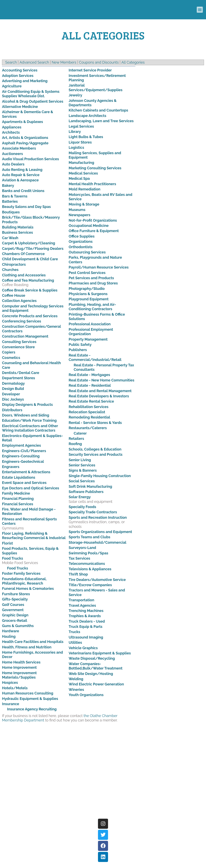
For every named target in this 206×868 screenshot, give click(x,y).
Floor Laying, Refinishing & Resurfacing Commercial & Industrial (34, 536)
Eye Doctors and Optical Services (31, 488)
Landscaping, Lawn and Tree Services (101, 121)
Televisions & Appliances (90, 569)
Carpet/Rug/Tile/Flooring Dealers (33, 249)
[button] (200, 10)
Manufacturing (81, 163)
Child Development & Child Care (30, 259)
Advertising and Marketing (25, 81)
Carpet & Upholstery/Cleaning (29, 243)
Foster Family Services (21, 573)
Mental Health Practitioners (92, 184)
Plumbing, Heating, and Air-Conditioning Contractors (92, 307)
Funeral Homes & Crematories (28, 588)
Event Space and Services (24, 483)
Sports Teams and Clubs (89, 537)
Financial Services (18, 504)
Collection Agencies (19, 301)
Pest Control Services (87, 273)
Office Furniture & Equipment (94, 231)
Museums (77, 210)
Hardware (11, 631)
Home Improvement (19, 667)
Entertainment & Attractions (26, 472)
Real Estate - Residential (90, 385)
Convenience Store (18, 347)
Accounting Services (20, 70)
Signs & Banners (83, 470)
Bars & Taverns (15, 196)
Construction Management (25, 336)
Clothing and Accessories (24, 275)
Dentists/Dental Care (21, 373)
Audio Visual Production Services (30, 159)
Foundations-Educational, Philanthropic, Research (24, 581)
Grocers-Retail (15, 621)
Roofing (75, 444)
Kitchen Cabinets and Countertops (98, 110)
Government (13, 610)
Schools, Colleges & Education (95, 449)
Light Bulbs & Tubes (86, 137)
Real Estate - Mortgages (89, 375)
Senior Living (80, 460)
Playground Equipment (89, 299)
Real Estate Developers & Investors (99, 396)
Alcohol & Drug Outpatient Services (33, 101)
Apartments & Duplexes (23, 122)
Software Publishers (86, 492)
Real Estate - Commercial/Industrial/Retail (95, 357)
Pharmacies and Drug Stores (93, 283)
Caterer (80, 433)
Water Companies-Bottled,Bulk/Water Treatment (95, 666)
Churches (10, 270)
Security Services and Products (95, 454)
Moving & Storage (84, 204)
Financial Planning (18, 499)
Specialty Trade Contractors (93, 512)
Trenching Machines (86, 611)
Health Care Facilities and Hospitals (33, 642)
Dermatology (13, 383)
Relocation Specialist (87, 412)
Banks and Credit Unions (23, 191)
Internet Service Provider (90, 70)
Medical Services (83, 173)
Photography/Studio (87, 289)
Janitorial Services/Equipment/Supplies (95, 87)
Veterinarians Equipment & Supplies (100, 653)
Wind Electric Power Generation (96, 684)
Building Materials (18, 227)
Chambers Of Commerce (23, 254)
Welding (76, 679)
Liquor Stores (80, 142)
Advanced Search (34, 62)
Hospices (10, 683)
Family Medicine (16, 493)
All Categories (133, 62)
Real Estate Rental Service (91, 401)
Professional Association (90, 324)
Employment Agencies (21, 445)
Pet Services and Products (91, 278)
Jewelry (75, 95)
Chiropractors (14, 264)
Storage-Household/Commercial (97, 542)
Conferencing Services (22, 321)
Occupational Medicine (89, 226)
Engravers (11, 467)
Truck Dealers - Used (87, 621)
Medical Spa (79, 178)
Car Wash (10, 238)
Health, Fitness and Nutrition (27, 647)
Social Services (82, 481)
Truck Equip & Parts (85, 627)
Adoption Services (18, 76)
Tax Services (79, 558)
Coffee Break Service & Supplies (30, 290)
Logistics (76, 147)
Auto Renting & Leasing (22, 170)
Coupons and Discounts (99, 62)
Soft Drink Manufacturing (90, 486)
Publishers (78, 350)
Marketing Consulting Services (95, 168)
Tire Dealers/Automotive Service (97, 580)
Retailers (76, 439)
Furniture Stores (16, 594)
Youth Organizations (86, 695)
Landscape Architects (87, 116)
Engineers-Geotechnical (23, 461)
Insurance (11, 704)
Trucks (74, 632)
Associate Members (19, 148)
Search (11, 62)
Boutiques (11, 212)
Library (75, 132)
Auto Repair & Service (21, 175)
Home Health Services (21, 662)
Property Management (88, 339)
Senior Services (82, 465)
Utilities (75, 642)
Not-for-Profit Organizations (93, 220)
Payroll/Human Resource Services (99, 267)
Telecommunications (87, 564)
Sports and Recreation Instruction (98, 517)
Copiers (9, 352)
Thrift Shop (78, 574)
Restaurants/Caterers (88, 428)
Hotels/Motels (15, 688)
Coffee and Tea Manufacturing (28, 280)
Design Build (13, 389)
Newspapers (79, 215)
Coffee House (14, 295)
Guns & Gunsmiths (18, 626)
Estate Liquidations (19, 477)
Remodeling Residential (89, 417)
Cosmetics (11, 358)
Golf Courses (13, 605)
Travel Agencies (82, 605)
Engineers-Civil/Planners (24, 451)
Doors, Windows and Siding (26, 415)
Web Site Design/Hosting (91, 674)
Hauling (9, 636)
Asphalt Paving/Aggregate (25, 143)
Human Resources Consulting (28, 693)
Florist (7, 543)
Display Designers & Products (27, 405)
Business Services (18, 232)
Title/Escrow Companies (90, 585)
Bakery (8, 185)
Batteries (10, 201)
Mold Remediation (84, 189)
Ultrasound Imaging (86, 637)
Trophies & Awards (85, 616)
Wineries (76, 690)
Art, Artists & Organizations (25, 138)
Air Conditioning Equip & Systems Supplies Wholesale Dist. (31, 94)
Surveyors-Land (82, 548)
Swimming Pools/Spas (88, 553)
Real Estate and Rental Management (100, 391)
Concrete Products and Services (30, 316)
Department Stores (19, 378)
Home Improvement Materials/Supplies (19, 675)
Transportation (81, 600)
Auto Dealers (13, 164)
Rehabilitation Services (89, 407)
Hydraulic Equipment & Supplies (30, 699)
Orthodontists (81, 247)
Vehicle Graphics (83, 648)
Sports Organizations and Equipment (100, 532)
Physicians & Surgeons (88, 294)
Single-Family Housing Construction (100, 476)
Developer (11, 394)
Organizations (81, 241)
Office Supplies (82, 236)
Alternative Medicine (20, 107)
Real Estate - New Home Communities (101, 380)
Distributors (12, 410)
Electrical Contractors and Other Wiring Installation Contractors (30, 428)
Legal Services (81, 126)
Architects (11, 132)
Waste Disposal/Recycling (92, 658)
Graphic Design (15, 615)
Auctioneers (12, 154)
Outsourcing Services (87, 252)
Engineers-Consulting (21, 456)
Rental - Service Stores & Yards (95, 423)
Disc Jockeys (13, 399)
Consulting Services (19, 342)
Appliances (12, 127)
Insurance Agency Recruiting (32, 709)
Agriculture (12, 86)
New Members (64, 62)
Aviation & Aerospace (20, 180)
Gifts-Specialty (15, 599)
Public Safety (80, 345)
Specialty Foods (82, 507)
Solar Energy (80, 497)
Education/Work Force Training (29, 420)
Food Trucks (12, 558)
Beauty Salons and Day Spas (26, 207)
